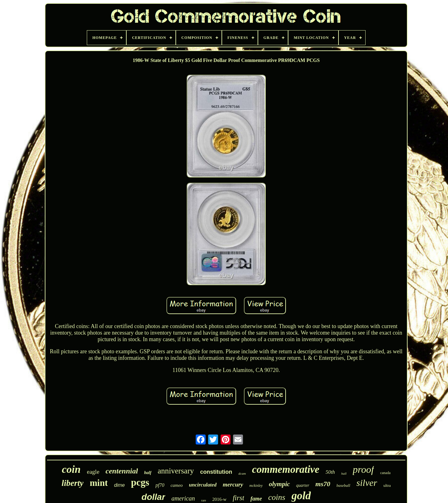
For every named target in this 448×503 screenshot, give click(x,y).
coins (277, 497)
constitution (216, 472)
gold (301, 496)
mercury (233, 484)
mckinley (256, 486)
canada (385, 473)
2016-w (219, 499)
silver (367, 483)
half (148, 473)
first (238, 498)
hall (344, 473)
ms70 (323, 484)
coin (71, 469)
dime (119, 485)
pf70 (160, 485)
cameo (177, 485)
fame (256, 499)
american (183, 498)
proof (363, 469)
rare (204, 500)
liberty (72, 483)
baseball (343, 485)
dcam (242, 473)
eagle (93, 472)
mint (99, 483)
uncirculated (203, 485)
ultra (387, 485)
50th (330, 472)
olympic (279, 484)
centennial (122, 471)
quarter (303, 485)
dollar (153, 497)
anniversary (176, 471)
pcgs (140, 482)
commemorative (286, 469)
